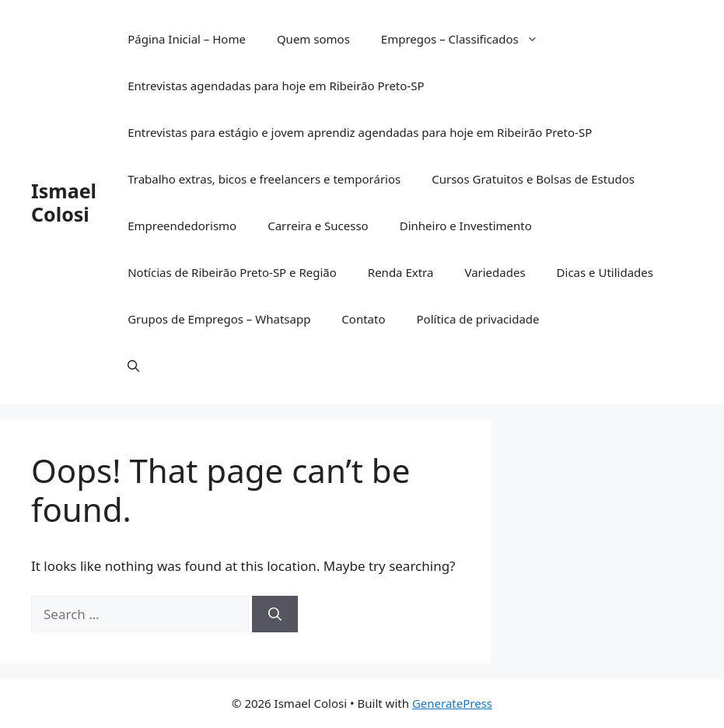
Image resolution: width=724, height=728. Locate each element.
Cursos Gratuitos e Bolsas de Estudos (533, 179)
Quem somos (313, 39)
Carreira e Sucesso (318, 226)
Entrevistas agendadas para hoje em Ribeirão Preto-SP (276, 86)
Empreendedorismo (182, 226)
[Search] (275, 614)
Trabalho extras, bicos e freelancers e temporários (264, 179)
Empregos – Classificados (467, 39)
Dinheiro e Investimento (466, 226)
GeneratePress (452, 703)
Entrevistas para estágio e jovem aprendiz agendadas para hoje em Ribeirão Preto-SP (360, 132)
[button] (133, 366)
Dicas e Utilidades (605, 272)
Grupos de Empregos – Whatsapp (219, 319)
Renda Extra (401, 272)
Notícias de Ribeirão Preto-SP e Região (232, 272)
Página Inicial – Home (187, 39)
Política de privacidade (478, 319)
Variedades (495, 272)
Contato (363, 319)
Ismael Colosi (64, 202)
